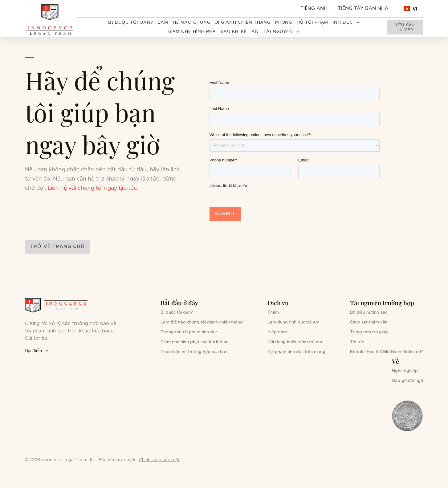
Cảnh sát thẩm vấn (369, 322)
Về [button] (395, 361)
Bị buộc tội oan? (131, 22)
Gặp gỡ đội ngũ (407, 381)
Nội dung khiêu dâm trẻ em (295, 342)
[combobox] (411, 9)
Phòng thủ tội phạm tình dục (189, 332)
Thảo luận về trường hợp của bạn (194, 352)
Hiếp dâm (277, 332)
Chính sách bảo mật (159, 460)
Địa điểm (37, 351)
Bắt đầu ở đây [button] (179, 303)
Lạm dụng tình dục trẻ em (293, 322)
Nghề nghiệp (405, 371)
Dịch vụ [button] (278, 303)
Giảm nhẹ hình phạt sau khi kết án (214, 32)
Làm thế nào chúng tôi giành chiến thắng (214, 22)
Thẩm (273, 312)
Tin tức (357, 342)
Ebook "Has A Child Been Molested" (387, 352)
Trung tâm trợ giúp (369, 332)
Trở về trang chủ (57, 246)
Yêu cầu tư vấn (405, 27)
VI (411, 9)
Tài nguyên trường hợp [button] (382, 303)
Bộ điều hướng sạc (369, 312)
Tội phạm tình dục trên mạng (296, 352)
